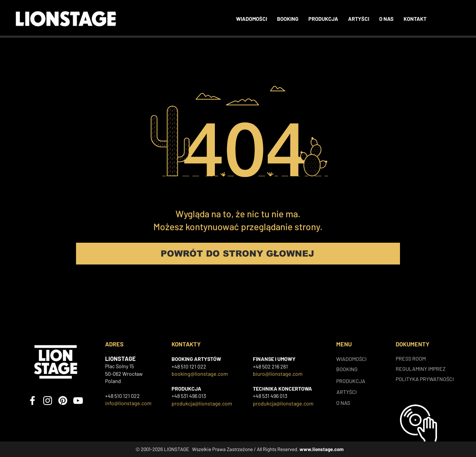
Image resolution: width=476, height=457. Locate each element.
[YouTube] (78, 401)
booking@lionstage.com (200, 374)
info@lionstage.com (128, 403)
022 (202, 366)
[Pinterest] (63, 401)
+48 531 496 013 (189, 396)
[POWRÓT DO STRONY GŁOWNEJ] (238, 254)
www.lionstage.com (322, 449)
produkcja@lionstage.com (202, 403)
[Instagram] (48, 401)
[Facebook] (32, 401)
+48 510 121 (184, 366)
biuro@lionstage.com (278, 374)
